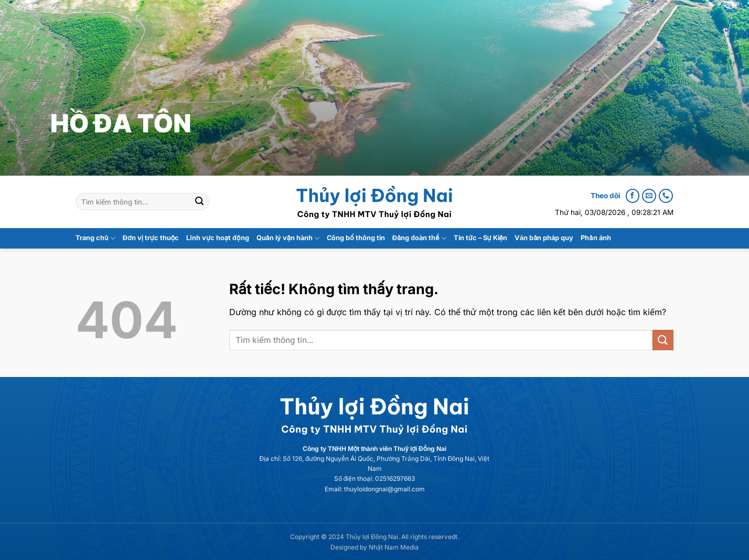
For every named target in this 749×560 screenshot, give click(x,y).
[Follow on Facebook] (633, 196)
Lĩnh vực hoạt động (217, 238)
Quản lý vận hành (288, 238)
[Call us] (666, 196)
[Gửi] (199, 202)
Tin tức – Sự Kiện (480, 238)
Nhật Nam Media (394, 547)
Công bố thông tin (356, 238)
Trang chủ (95, 238)
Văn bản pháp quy (544, 238)
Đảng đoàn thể (419, 238)
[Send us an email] (649, 196)
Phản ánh (596, 238)
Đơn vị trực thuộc (151, 238)
